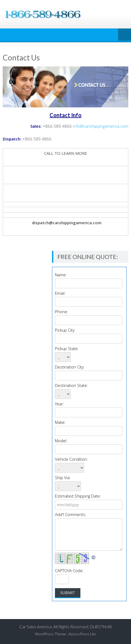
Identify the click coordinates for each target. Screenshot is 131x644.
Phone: (62, 312)
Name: (61, 275)
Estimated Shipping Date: (78, 496)
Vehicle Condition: (71, 459)
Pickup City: (65, 330)
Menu (125, 35)
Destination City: (70, 367)
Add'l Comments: (71, 514)
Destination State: (71, 385)
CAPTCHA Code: (69, 571)
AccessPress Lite (82, 634)
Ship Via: (63, 478)
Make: (60, 422)
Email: (60, 293)
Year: (60, 404)
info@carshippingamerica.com (101, 126)
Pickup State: (67, 348)
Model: (61, 441)
